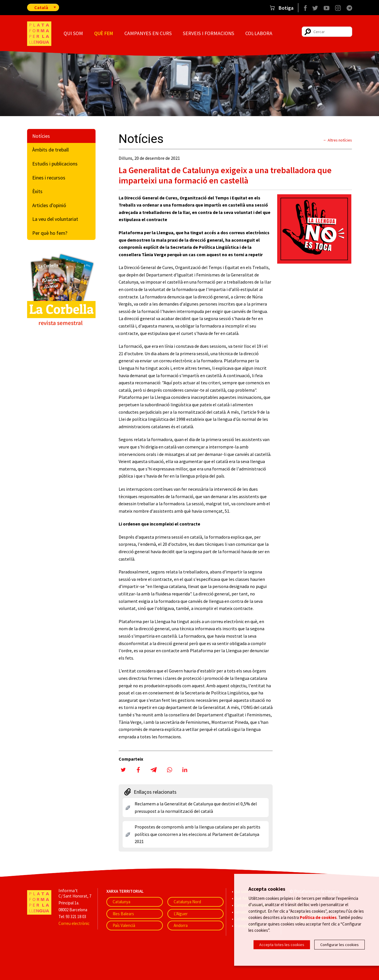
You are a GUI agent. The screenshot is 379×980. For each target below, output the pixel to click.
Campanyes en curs (148, 33)
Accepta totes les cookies (282, 945)
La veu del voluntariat (55, 219)
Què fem (104, 33)
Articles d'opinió (49, 205)
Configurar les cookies (340, 945)
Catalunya (121, 902)
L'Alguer (181, 914)
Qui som (73, 33)
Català (41, 7)
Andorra (181, 925)
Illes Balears (123, 914)
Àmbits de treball (50, 150)
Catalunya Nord (187, 902)
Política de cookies (318, 918)
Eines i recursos (49, 178)
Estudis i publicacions (55, 164)
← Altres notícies (338, 140)
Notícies (41, 136)
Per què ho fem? (50, 233)
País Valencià (124, 925)
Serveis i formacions (208, 33)
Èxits (37, 191)
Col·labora (259, 33)
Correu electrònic (74, 923)
